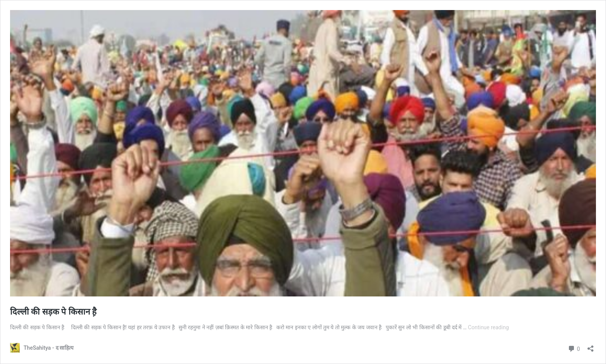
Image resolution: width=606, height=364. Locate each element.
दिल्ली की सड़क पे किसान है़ (53, 312)
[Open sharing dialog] (591, 346)
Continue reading (489, 327)
